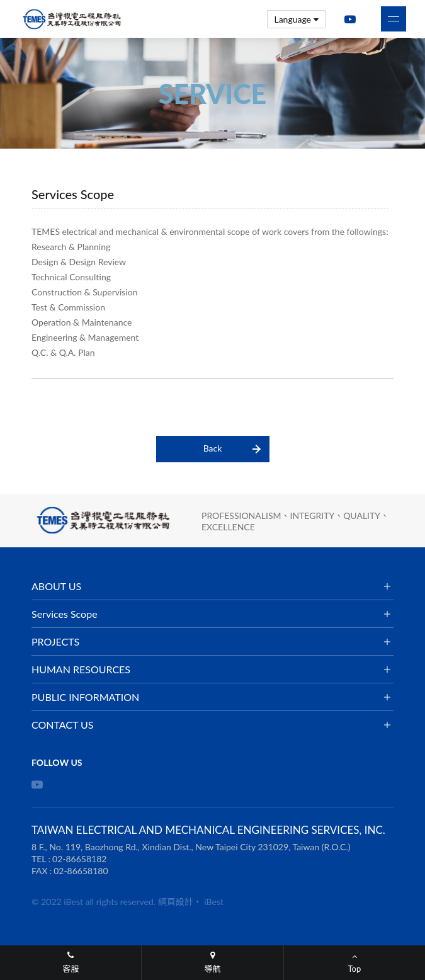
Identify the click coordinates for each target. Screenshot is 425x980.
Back (213, 448)
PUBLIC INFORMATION (85, 697)
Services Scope (65, 614)
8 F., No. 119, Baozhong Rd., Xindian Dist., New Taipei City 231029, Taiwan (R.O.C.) (191, 847)
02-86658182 (79, 859)
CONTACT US (63, 725)
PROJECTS (55, 641)
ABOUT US (56, 586)
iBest (214, 902)
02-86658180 (81, 871)
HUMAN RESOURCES (81, 669)
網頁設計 (176, 902)
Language (296, 19)
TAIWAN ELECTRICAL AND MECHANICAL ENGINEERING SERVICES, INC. (72, 19)
